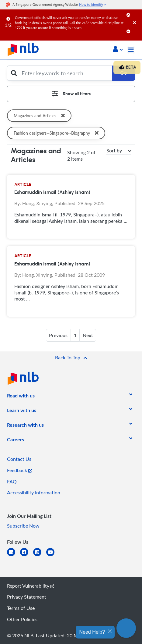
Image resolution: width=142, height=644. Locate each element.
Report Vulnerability (31, 586)
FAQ (12, 482)
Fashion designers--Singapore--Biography (58, 133)
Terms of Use (21, 608)
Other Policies (22, 619)
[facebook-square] (27, 556)
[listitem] (21, 397)
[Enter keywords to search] (65, 73)
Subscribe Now (23, 526)
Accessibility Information (34, 493)
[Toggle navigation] (131, 50)
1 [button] (75, 335)
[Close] (137, 17)
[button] (118, 50)
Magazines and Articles (40, 116)
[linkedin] (14, 556)
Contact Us (19, 459)
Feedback (19, 470)
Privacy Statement (27, 597)
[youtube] (53, 556)
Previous (58, 335)
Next (88, 335)
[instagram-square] (40, 556)
